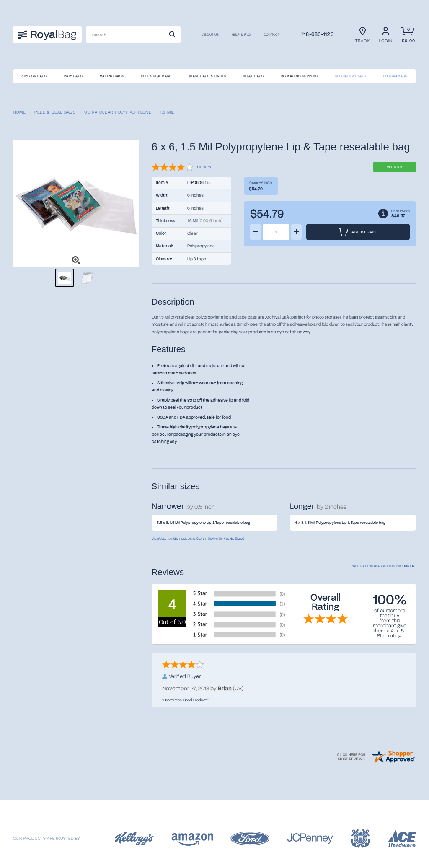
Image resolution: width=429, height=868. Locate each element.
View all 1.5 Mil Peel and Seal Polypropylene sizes (198, 539)
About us (211, 35)
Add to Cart (358, 232)
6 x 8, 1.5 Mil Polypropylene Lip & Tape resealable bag (340, 522)
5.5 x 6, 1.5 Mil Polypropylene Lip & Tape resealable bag (203, 522)
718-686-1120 (318, 34)
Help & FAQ (241, 35)
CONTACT (272, 35)
